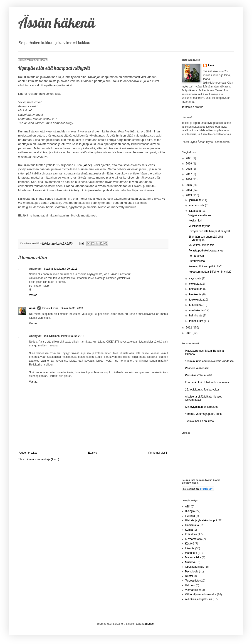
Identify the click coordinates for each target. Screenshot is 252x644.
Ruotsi (189, 576)
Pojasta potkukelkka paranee (206, 251)
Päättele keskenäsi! (197, 368)
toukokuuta (196, 300)
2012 (189, 328)
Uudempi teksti (28, 453)
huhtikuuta (196, 305)
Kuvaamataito (193, 539)
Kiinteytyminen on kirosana (201, 407)
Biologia (190, 511)
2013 (189, 195)
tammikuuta (196, 321)
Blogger (150, 624)
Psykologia (192, 572)
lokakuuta (195, 211)
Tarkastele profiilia (193, 107)
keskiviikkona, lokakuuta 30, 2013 (63, 308)
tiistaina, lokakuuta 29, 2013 (61, 269)
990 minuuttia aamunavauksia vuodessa (209, 361)
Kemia (189, 530)
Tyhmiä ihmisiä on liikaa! (200, 421)
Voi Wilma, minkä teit (201, 245)
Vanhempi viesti (157, 453)
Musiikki (190, 562)
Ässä (32, 308)
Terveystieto (192, 581)
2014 (189, 190)
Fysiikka (190, 516)
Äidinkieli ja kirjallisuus (199, 599)
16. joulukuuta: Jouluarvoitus (202, 390)
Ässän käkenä (57, 23)
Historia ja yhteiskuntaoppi (201, 520)
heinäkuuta (196, 289)
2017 (189, 174)
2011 (189, 333)
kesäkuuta (196, 294)
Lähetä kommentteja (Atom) (42, 459)
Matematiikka (193, 557)
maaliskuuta (197, 310)
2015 (189, 185)
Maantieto (191, 553)
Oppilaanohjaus (194, 567)
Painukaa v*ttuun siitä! (199, 375)
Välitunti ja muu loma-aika (201, 594)
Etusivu (93, 453)
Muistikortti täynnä (199, 226)
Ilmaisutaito (192, 525)
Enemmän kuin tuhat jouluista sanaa (207, 382)
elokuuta (195, 284)
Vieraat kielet (193, 590)
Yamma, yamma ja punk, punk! (204, 414)
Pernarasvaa (196, 256)
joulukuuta (196, 200)
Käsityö (189, 544)
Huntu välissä (197, 261)
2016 (189, 179)
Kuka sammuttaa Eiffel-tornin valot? (210, 272)
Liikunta (190, 548)
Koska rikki (195, 221)
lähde (87, 165)
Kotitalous (191, 534)
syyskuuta (196, 278)
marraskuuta (197, 205)
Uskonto (190, 585)
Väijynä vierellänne (200, 215)
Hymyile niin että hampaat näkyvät (209, 231)
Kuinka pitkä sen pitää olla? (205, 266)
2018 (189, 169)
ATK (188, 507)
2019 (189, 164)
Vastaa (33, 295)
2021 (189, 158)
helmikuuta (196, 316)
